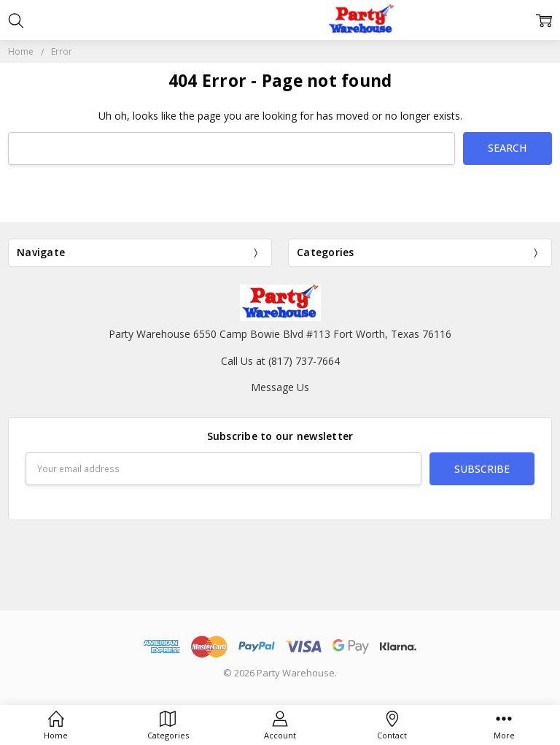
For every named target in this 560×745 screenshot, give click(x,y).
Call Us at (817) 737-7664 (280, 361)
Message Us (280, 387)
